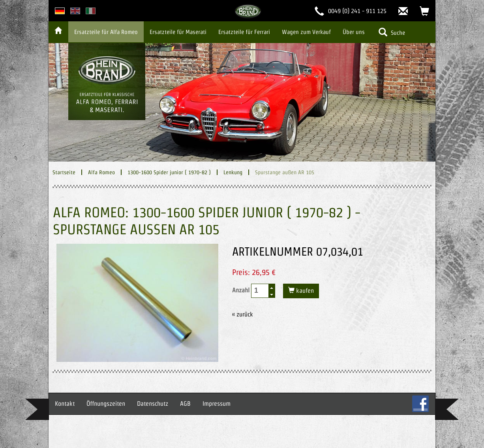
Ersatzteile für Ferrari (244, 32)
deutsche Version (60, 11)
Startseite (64, 172)
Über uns (354, 32)
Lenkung (233, 172)
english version (75, 11)
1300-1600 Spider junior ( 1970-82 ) (169, 172)
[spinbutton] (260, 291)
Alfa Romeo (101, 172)
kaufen (304, 291)
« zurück (243, 314)
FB (420, 404)
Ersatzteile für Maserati (178, 32)
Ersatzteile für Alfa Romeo (106, 32)
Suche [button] (392, 32)
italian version (91, 11)
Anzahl (254, 291)
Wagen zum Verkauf (306, 32)
